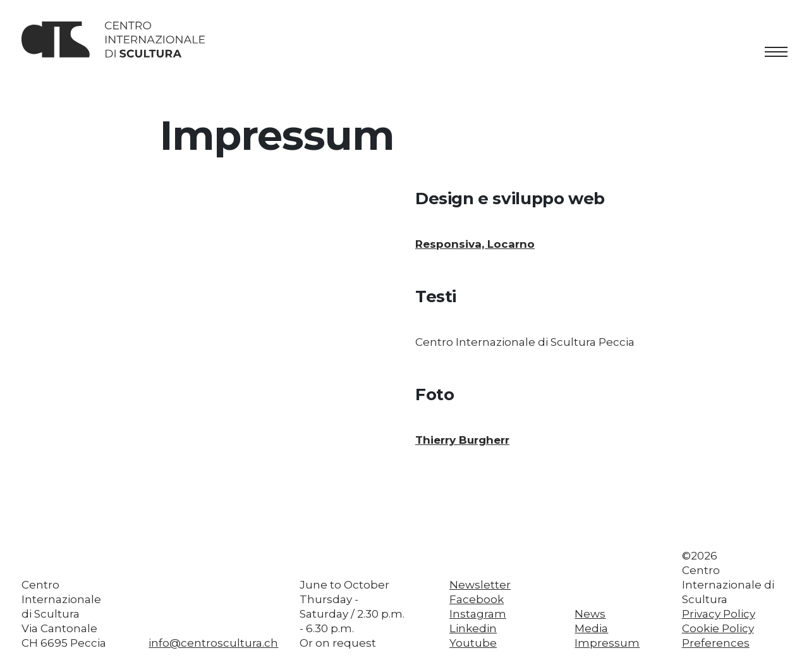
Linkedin (473, 628)
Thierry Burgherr (462, 440)
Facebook (477, 599)
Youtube (473, 643)
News (590, 614)
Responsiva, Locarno (475, 244)
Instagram (478, 614)
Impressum (607, 643)
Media (591, 628)
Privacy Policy (719, 614)
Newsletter (480, 585)
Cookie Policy (718, 628)
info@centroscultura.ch (213, 643)
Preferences (716, 643)
